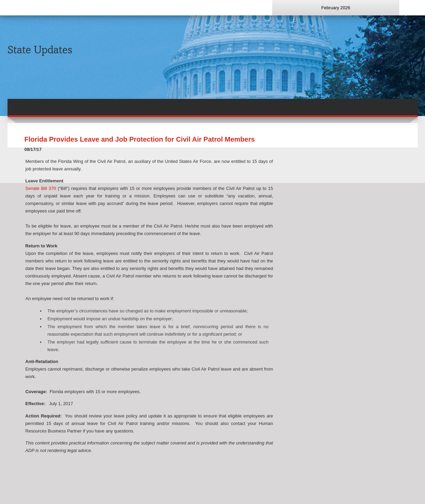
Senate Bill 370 (41, 188)
